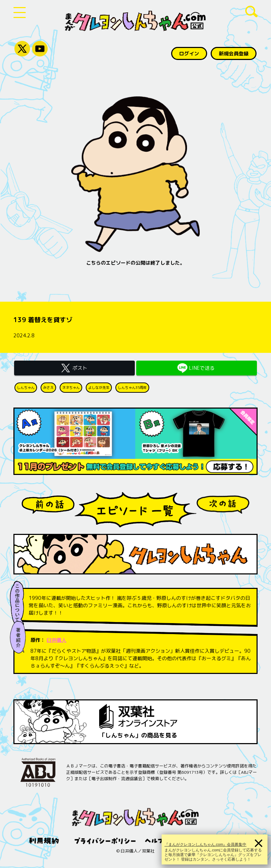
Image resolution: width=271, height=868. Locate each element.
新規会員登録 (234, 53)
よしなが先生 (99, 387)
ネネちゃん (71, 387)
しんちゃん (26, 387)
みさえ (48, 387)
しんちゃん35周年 (132, 387)
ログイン (189, 53)
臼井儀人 (56, 640)
